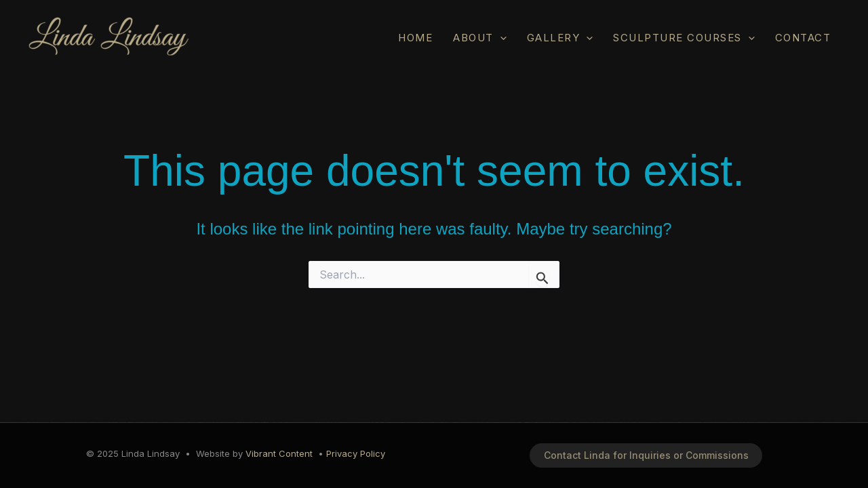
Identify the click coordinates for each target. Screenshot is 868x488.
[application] (500, 38)
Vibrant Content (279, 453)
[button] (646, 455)
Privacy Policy (356, 453)
